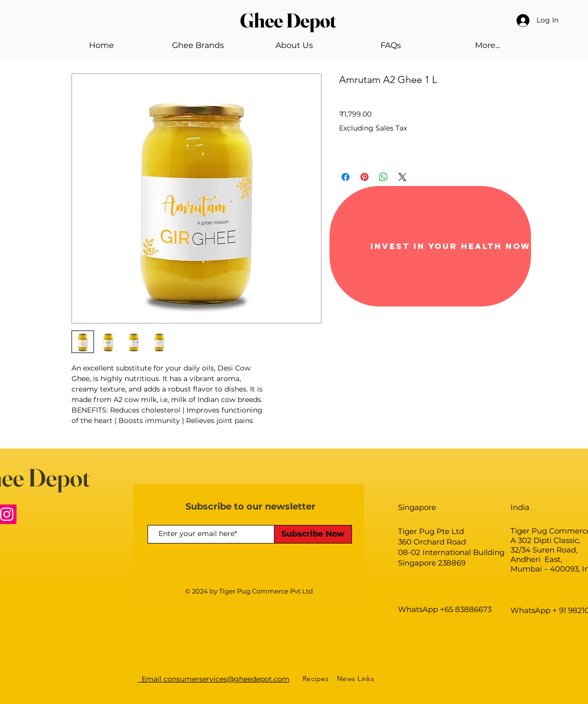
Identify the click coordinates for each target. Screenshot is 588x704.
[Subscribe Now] (313, 534)
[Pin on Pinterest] (364, 177)
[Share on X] (402, 177)
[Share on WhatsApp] (383, 177)
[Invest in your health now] (430, 246)
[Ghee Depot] (293, 20)
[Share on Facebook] (345, 177)
